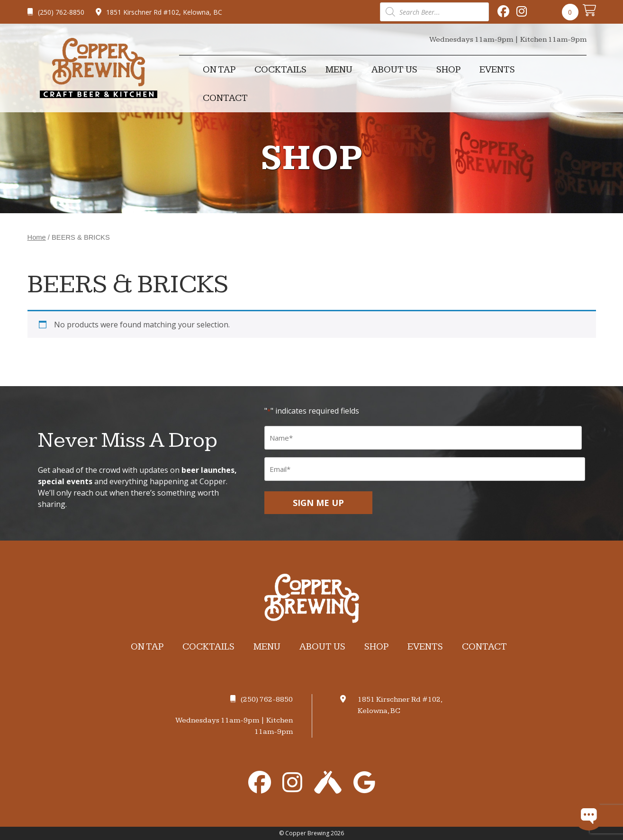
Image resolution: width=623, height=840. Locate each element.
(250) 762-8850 (56, 12)
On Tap (219, 70)
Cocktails (280, 70)
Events (497, 70)
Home (37, 237)
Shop (448, 70)
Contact (225, 98)
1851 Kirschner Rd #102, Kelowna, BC (159, 12)
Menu (339, 70)
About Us (394, 70)
